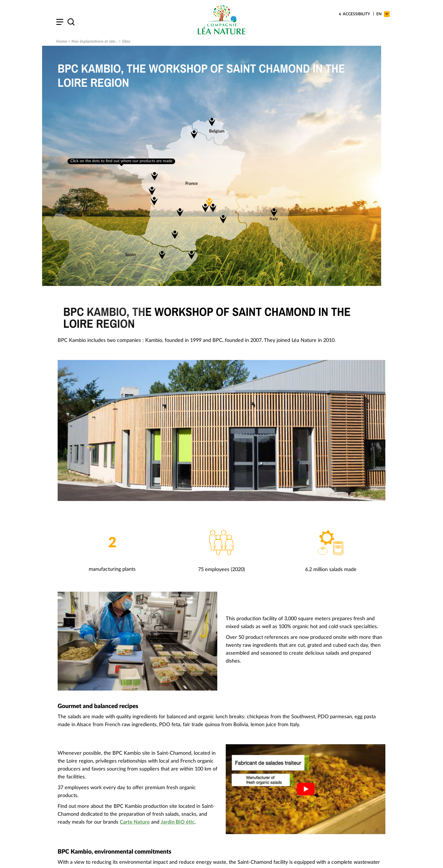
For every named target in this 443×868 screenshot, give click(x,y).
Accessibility (356, 14)
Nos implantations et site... (95, 42)
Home (62, 42)
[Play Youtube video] (306, 789)
